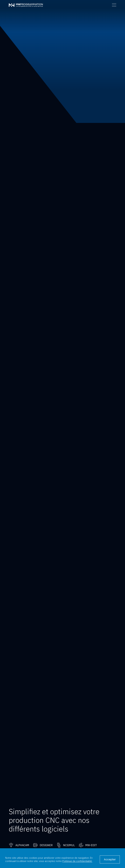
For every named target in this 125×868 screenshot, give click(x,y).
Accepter (110, 859)
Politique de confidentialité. (77, 861)
